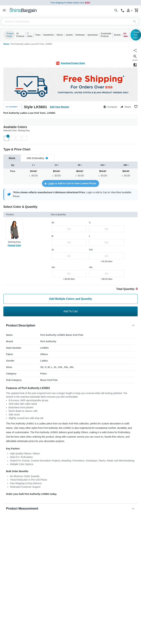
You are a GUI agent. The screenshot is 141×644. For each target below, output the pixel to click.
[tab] (12, 158)
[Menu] (4, 10)
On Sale (126, 35)
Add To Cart (70, 311)
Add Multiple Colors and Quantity (70, 299)
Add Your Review (59, 107)
